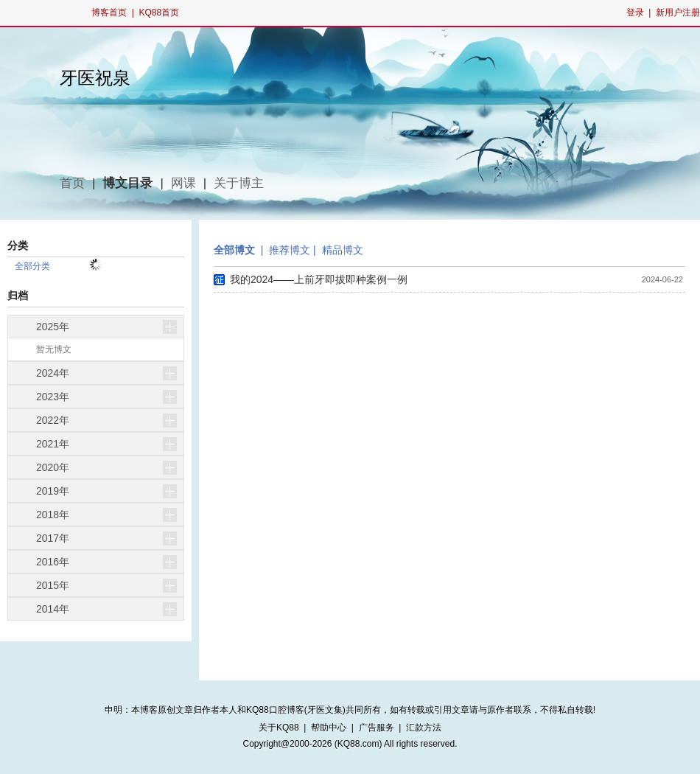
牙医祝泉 (95, 78)
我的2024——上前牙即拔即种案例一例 (319, 279)
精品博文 (343, 250)
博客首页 (109, 13)
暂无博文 (54, 349)
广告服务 (377, 728)
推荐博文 (290, 250)
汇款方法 (424, 728)
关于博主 (239, 183)
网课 (183, 183)
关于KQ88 (279, 728)
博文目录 (127, 183)
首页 (72, 183)
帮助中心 (329, 728)
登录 (635, 13)
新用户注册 (678, 13)
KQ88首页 (159, 13)
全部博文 (234, 250)
